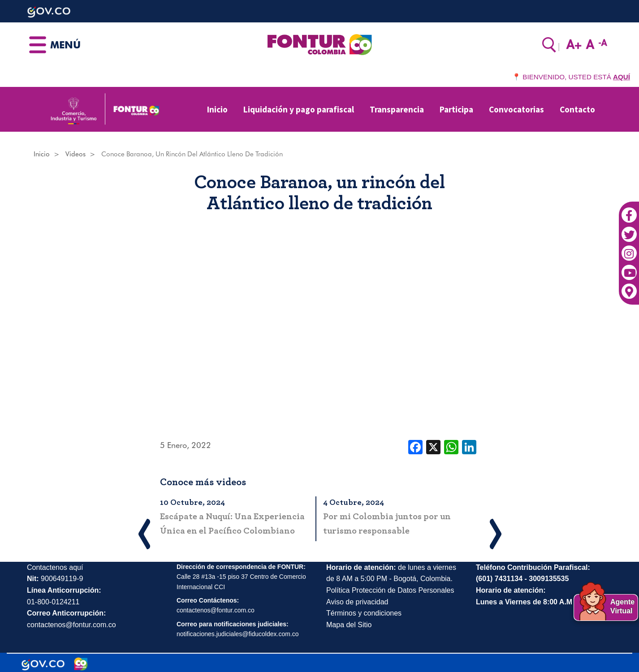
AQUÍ (622, 77)
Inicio (217, 109)
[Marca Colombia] (81, 664)
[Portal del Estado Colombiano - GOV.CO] (43, 664)
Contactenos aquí (55, 567)
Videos (76, 154)
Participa (456, 109)
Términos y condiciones (364, 613)
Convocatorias (516, 109)
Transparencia (397, 109)
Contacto (577, 109)
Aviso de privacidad (357, 602)
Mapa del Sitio (349, 625)
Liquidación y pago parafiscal (299, 109)
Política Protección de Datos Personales (390, 590)
